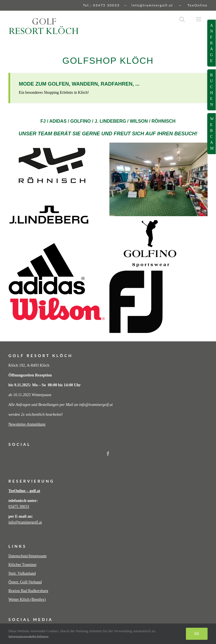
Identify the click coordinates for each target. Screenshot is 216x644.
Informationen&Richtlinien (28, 637)
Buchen (211, 90)
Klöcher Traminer (22, 565)
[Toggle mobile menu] (199, 19)
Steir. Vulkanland (22, 573)
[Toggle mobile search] (182, 19)
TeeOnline (198, 5)
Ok (197, 634)
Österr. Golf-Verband (25, 582)
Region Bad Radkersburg (28, 591)
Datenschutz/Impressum (27, 556)
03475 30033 (106, 5)
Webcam (212, 134)
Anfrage (211, 43)
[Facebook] (108, 454)
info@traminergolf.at (152, 5)
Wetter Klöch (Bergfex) (27, 600)
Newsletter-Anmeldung (27, 424)
